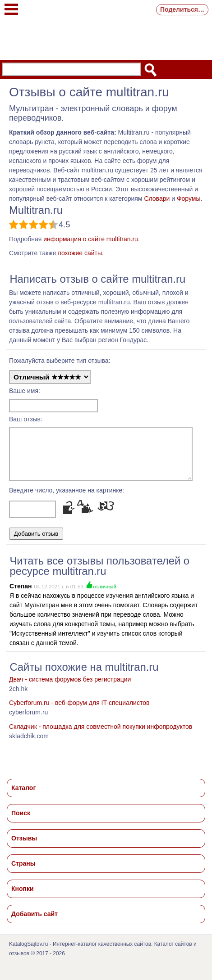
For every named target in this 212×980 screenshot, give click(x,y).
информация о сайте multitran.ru (91, 239)
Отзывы (24, 846)
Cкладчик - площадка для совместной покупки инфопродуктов (101, 735)
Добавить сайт (35, 922)
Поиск (21, 821)
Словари (157, 199)
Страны (23, 872)
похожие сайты (80, 253)
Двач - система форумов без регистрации (70, 687)
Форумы (189, 199)
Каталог (23, 796)
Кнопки (23, 897)
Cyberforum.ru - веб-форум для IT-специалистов (79, 711)
